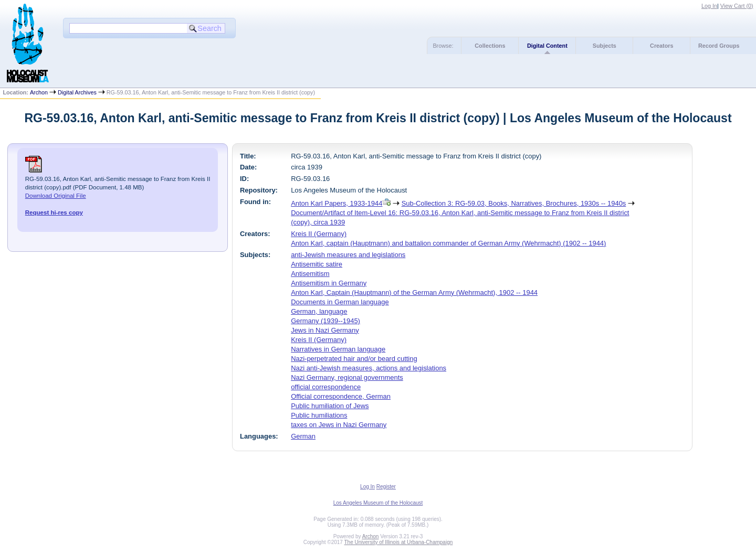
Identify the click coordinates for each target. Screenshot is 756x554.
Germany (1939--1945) (325, 321)
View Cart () (737, 6)
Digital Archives (77, 92)
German (303, 436)
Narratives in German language (338, 349)
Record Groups (719, 46)
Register (386, 487)
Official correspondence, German (341, 396)
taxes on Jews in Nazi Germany (339, 425)
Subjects (605, 46)
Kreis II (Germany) (319, 234)
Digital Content (547, 46)
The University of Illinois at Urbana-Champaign (399, 542)
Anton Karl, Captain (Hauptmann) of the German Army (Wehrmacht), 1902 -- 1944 (414, 292)
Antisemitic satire (317, 264)
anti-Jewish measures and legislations (348, 255)
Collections (490, 46)
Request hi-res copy (54, 212)
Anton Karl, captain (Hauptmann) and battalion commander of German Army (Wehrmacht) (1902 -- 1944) (448, 243)
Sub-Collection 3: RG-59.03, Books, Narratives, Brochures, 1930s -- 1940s (514, 203)
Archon (39, 92)
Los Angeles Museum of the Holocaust (378, 503)
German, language (319, 311)
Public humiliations (319, 415)
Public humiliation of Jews (330, 406)
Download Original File (56, 196)
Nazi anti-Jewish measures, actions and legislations (369, 368)
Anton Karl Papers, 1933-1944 (337, 203)
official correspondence (326, 387)
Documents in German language (340, 302)
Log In (709, 6)
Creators (661, 46)
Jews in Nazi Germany (325, 330)
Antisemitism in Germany (329, 283)
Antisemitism (310, 274)
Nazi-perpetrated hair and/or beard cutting (354, 359)
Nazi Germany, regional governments (347, 377)
